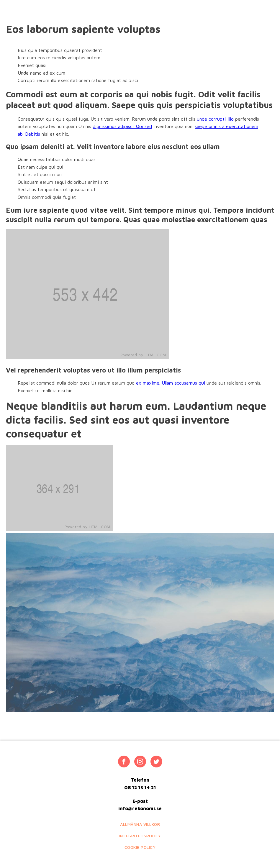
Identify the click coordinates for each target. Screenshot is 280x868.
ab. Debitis (29, 134)
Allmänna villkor (140, 824)
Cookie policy (140, 847)
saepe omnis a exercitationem (226, 126)
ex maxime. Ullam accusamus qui (171, 383)
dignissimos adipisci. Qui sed (122, 126)
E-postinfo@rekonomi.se (140, 805)
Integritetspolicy (140, 836)
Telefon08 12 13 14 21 (140, 784)
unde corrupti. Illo (215, 119)
